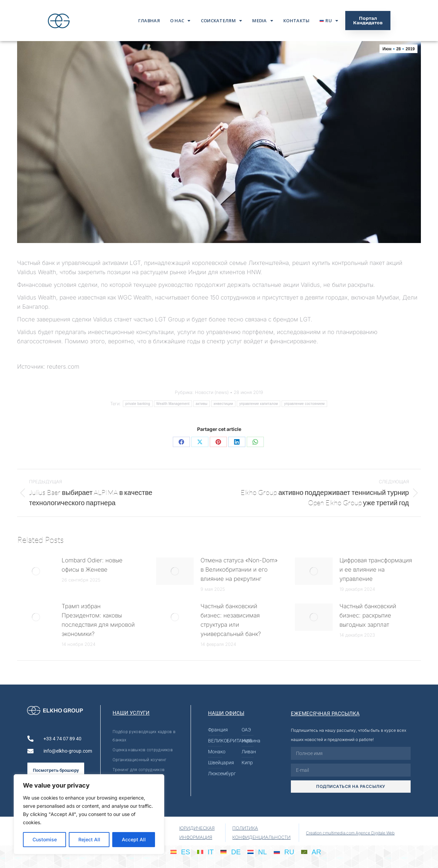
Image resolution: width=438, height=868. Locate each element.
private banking (138, 404)
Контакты (296, 21)
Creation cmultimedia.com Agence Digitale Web (350, 833)
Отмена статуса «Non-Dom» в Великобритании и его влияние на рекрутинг (239, 570)
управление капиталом (259, 404)
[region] (89, 814)
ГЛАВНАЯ (149, 21)
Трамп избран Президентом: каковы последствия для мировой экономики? (98, 620)
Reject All (89, 839)
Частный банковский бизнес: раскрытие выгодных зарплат (368, 615)
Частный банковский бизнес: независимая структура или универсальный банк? (231, 620)
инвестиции (223, 404)
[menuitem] (329, 21)
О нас (180, 21)
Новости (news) (212, 392)
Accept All (134, 839)
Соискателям (222, 21)
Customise (45, 839)
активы (202, 404)
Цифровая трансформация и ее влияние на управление (376, 570)
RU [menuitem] (289, 852)
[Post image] (36, 571)
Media (263, 21)
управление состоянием (304, 404)
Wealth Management (173, 404)
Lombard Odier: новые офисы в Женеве (92, 565)
